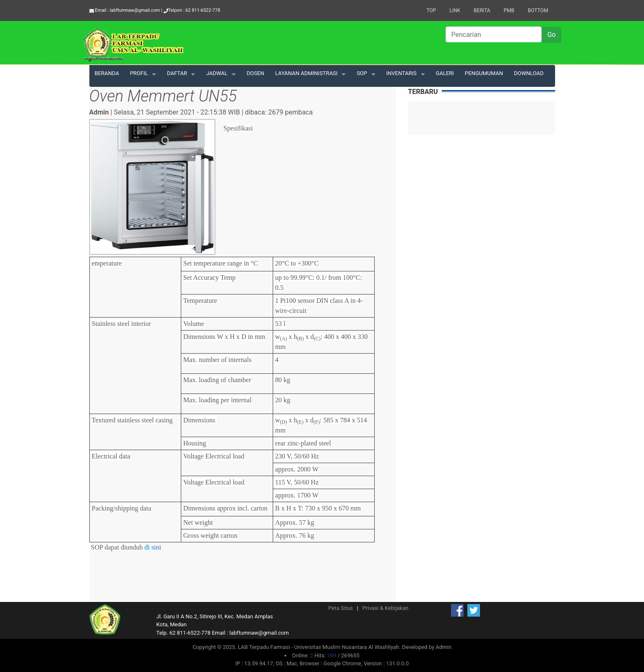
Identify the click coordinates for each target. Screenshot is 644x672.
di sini (152, 547)
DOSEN (256, 73)
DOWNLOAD (529, 73)
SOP (362, 73)
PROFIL (139, 73)
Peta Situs (341, 608)
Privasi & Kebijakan (386, 608)
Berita (482, 10)
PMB (509, 10)
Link (455, 10)
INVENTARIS (402, 73)
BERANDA (107, 73)
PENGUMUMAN (484, 73)
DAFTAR (177, 73)
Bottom (538, 10)
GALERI (445, 73)
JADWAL (217, 73)
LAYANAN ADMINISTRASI (306, 73)
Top (431, 10)
